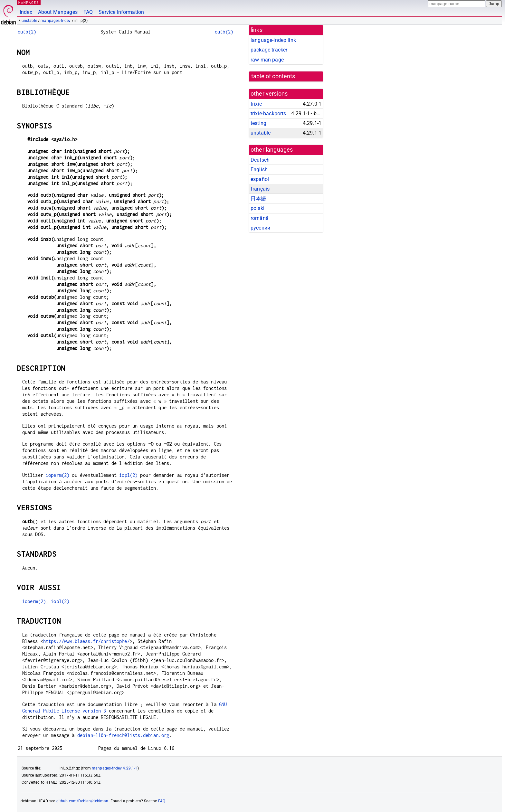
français (260, 189)
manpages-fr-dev (56, 21)
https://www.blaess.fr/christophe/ (86, 641)
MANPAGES (29, 2)
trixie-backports (268, 113)
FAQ (88, 12)
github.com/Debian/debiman (82, 801)
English (259, 170)
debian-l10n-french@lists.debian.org (123, 735)
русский (260, 228)
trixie (256, 104)
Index (26, 12)
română (260, 218)
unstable (29, 21)
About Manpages (58, 12)
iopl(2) (128, 475)
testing (258, 123)
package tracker (269, 50)
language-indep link (273, 40)
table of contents (273, 76)
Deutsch (260, 160)
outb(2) (27, 32)
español (260, 179)
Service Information (121, 12)
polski (257, 208)
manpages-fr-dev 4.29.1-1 (115, 768)
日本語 (258, 198)
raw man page (267, 60)
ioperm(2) (57, 475)
